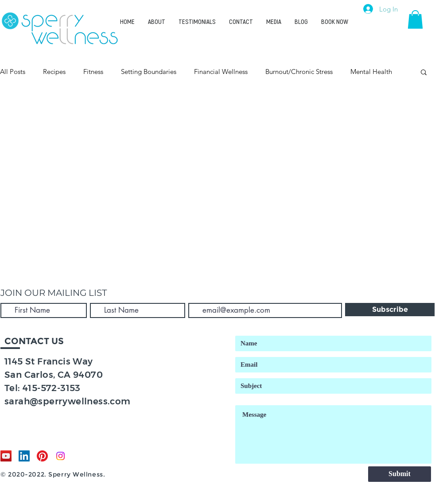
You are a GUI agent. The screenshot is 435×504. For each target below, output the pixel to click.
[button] (415, 19)
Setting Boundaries (149, 72)
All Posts (13, 72)
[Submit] (400, 474)
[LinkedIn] (24, 456)
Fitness (93, 72)
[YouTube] (6, 456)
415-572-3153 (52, 388)
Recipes (54, 72)
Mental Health (371, 72)
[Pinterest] (42, 456)
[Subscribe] (390, 310)
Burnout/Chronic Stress (299, 72)
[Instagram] (60, 456)
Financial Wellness (221, 72)
